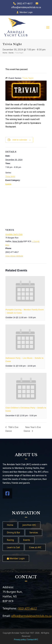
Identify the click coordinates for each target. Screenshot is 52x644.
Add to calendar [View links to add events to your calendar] (20, 140)
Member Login (26, 12)
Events (11, 53)
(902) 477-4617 (25, 4)
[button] (48, 27)
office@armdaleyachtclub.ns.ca (26, 7)
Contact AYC (33, 640)
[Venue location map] (26, 208)
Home (5, 53)
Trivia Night (10, 176)
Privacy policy (20, 640)
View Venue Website (14, 256)
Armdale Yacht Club (14, 234)
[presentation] (25, 291)
